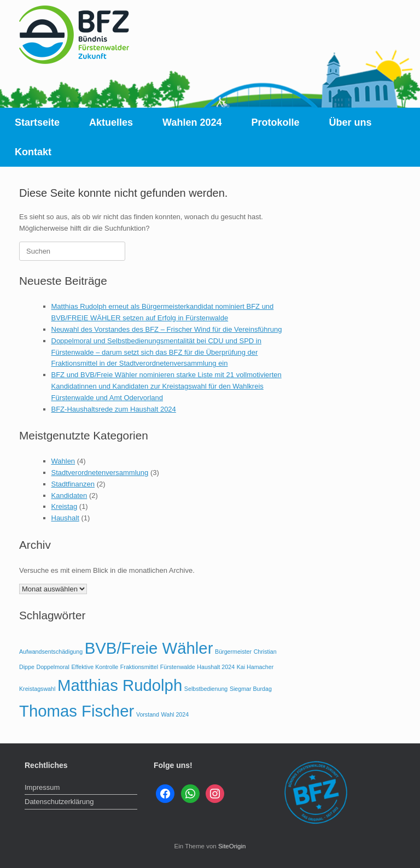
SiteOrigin (232, 846)
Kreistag (65, 506)
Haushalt (65, 518)
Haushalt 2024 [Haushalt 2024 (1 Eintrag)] (216, 667)
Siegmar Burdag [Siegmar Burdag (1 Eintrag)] (251, 689)
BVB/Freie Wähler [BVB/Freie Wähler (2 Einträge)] (149, 648)
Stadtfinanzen (73, 484)
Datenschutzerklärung (59, 802)
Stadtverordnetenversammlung (100, 473)
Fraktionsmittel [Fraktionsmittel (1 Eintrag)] (139, 667)
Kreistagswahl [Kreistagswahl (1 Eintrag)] (37, 689)
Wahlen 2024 (192, 122)
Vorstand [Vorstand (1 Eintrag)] (148, 714)
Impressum (42, 787)
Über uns (351, 122)
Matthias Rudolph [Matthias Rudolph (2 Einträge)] (120, 685)
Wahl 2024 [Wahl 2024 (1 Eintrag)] (175, 714)
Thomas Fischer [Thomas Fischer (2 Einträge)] (77, 711)
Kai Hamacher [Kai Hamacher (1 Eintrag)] (255, 667)
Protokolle (275, 122)
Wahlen (63, 461)
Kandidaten (69, 495)
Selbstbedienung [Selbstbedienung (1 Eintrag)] (206, 689)
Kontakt (33, 152)
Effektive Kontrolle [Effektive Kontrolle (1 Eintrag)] (95, 667)
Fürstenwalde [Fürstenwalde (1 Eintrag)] (178, 667)
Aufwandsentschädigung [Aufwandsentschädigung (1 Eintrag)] (51, 652)
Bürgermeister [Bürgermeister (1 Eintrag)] (233, 652)
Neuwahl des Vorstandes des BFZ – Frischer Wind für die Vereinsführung (167, 329)
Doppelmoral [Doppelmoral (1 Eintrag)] (52, 667)
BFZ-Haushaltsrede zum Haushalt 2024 (114, 409)
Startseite (37, 122)
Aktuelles (111, 122)
